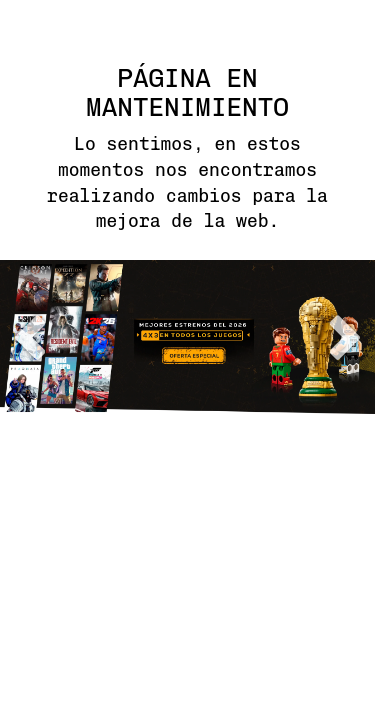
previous (30, 337)
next (345, 337)
